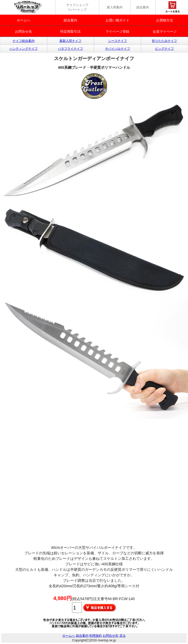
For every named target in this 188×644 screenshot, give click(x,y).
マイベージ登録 (117, 32)
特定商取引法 (70, 32)
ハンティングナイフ (24, 49)
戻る (123, 636)
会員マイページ (165, 32)
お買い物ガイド (117, 20)
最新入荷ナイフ (70, 41)
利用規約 (96, 636)
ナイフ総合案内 (24, 41)
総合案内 (143, 7)
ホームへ (24, 20)
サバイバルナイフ (118, 49)
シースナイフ (118, 41)
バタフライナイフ (70, 49)
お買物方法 (165, 20)
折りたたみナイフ (164, 41)
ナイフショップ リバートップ (77, 7)
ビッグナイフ (164, 49)
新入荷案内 (115, 7)
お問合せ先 (23, 32)
